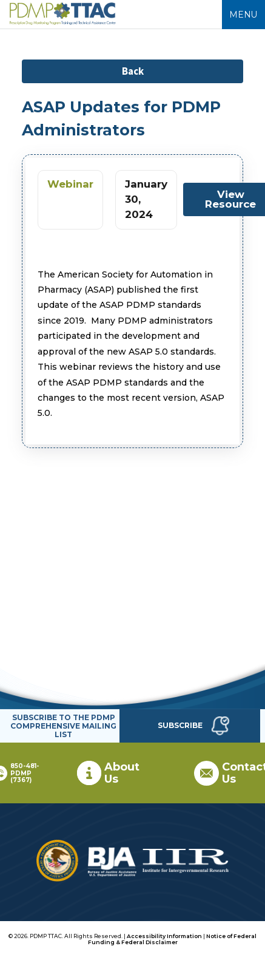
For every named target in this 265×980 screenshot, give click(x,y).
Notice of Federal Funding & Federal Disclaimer (173, 939)
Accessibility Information (164, 936)
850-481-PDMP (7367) (25, 773)
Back (133, 71)
